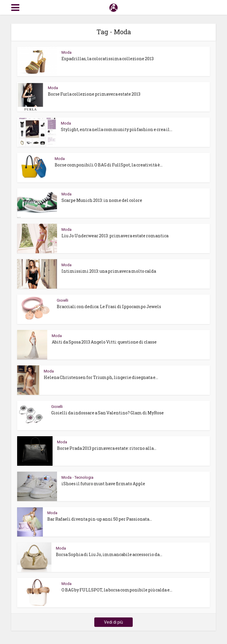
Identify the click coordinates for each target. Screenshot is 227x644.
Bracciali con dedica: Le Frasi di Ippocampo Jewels (109, 307)
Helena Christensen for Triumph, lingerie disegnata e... (101, 377)
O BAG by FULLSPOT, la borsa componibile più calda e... (117, 590)
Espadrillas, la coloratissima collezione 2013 (108, 59)
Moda (67, 52)
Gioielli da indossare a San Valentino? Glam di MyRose (107, 413)
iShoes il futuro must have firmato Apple (103, 484)
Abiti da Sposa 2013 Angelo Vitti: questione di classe (104, 342)
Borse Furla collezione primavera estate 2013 (94, 94)
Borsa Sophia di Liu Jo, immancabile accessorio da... (109, 554)
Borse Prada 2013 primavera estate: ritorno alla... (107, 448)
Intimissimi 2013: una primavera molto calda (109, 271)
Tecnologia (84, 477)
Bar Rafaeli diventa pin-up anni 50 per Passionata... (100, 519)
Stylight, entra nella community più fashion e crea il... (117, 129)
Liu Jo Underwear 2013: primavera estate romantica (115, 236)
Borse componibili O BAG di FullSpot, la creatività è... (109, 165)
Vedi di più (113, 622)
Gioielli (63, 300)
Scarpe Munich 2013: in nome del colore (102, 200)
